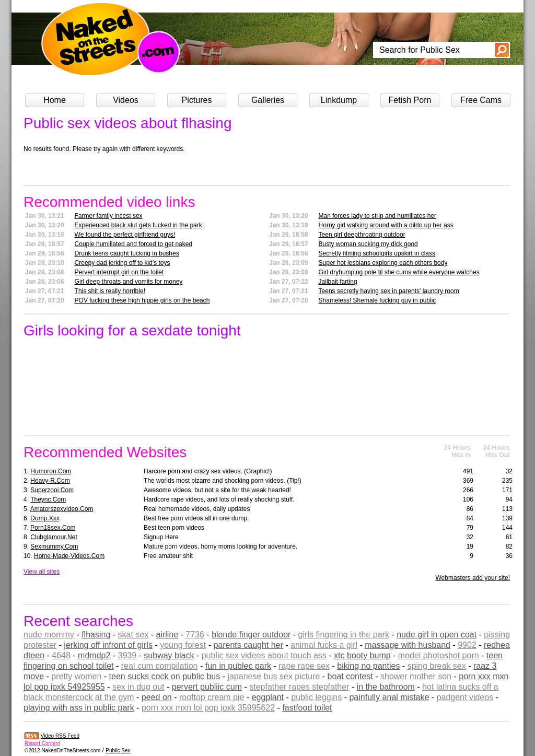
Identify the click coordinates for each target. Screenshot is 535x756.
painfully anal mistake (389, 697)
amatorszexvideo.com (62, 509)
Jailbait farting (338, 282)
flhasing (96, 635)
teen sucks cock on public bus (165, 676)
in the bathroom (386, 687)
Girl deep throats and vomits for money (129, 282)
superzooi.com (52, 490)
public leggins (316, 697)
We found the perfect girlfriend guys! (125, 235)
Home (55, 100)
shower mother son (416, 676)
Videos (126, 100)
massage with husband (408, 645)
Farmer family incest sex (109, 216)
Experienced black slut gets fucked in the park (138, 225)
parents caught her (248, 645)
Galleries (268, 100)
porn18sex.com (53, 528)
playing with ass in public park (79, 708)
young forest (183, 645)
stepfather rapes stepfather (299, 687)
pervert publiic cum (207, 687)
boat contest (350, 676)
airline (167, 635)
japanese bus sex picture (274, 676)
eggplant (268, 697)
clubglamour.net (54, 537)
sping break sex (437, 666)
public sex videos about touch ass (264, 655)
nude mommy (49, 635)
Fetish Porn (410, 100)
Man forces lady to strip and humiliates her (377, 216)
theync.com (48, 499)
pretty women (76, 676)
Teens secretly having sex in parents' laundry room (389, 291)
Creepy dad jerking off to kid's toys (123, 263)
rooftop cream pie (212, 697)
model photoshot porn (439, 655)
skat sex (133, 635)
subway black (169, 655)
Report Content (42, 743)
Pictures (197, 100)
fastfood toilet (307, 708)
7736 (195, 635)
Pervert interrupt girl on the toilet (119, 272)
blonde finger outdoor (251, 635)
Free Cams (481, 100)
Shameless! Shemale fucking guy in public (377, 300)
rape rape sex (304, 666)
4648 (61, 655)
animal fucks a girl (324, 645)
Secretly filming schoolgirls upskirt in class (377, 253)
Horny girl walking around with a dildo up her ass (386, 225)
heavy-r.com (50, 481)
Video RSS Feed (60, 736)
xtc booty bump (362, 655)
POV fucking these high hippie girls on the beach (142, 300)
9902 (467, 645)
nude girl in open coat (437, 635)
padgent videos (465, 697)
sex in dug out (138, 687)
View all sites (42, 572)
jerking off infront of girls (108, 645)
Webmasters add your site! (473, 578)
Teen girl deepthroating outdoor (362, 235)
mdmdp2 (94, 655)
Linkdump (339, 100)
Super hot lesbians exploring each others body (383, 263)
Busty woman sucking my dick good (368, 244)
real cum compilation (160, 666)
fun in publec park (238, 666)
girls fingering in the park (344, 635)
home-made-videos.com (69, 556)
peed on (157, 697)
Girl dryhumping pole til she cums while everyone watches (399, 272)
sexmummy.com (54, 546)
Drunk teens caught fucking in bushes (127, 253)
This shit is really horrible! (110, 291)
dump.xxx (45, 518)
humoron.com (51, 471)
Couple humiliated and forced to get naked (134, 244)
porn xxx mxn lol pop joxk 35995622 (208, 708)
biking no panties (368, 666)
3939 (127, 655)
